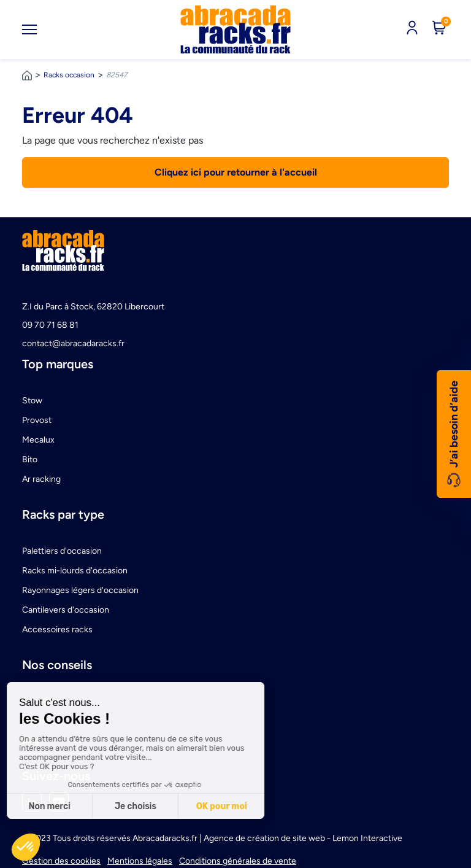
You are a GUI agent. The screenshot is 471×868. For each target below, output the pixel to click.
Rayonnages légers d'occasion (80, 590)
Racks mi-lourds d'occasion (75, 571)
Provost (37, 420)
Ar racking (41, 479)
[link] (235, 29)
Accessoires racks (57, 630)
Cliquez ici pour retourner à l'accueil (236, 172)
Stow (32, 401)
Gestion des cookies (61, 861)
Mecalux (38, 440)
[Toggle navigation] (29, 29)
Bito (30, 459)
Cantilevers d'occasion (66, 610)
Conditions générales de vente (238, 861)
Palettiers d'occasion (62, 551)
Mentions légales (140, 861)
